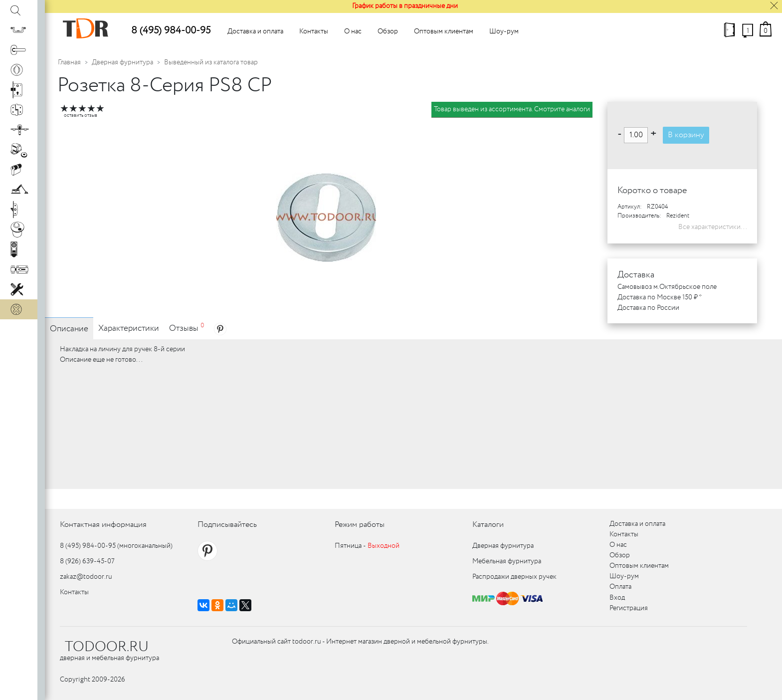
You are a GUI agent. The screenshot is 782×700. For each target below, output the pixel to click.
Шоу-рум (504, 31)
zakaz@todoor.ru (86, 577)
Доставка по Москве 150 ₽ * (660, 297)
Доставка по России (648, 308)
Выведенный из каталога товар (211, 62)
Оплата (620, 587)
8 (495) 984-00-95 (171, 31)
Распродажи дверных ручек (514, 577)
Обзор (388, 31)
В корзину (686, 135)
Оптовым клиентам (444, 31)
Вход (617, 598)
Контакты (314, 31)
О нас (353, 31)
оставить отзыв (81, 116)
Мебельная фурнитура (507, 561)
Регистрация (629, 608)
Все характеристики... (713, 227)
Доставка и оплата (255, 31)
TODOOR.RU (107, 647)
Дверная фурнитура (122, 62)
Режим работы (360, 525)
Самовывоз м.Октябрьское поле (667, 287)
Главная (69, 62)
